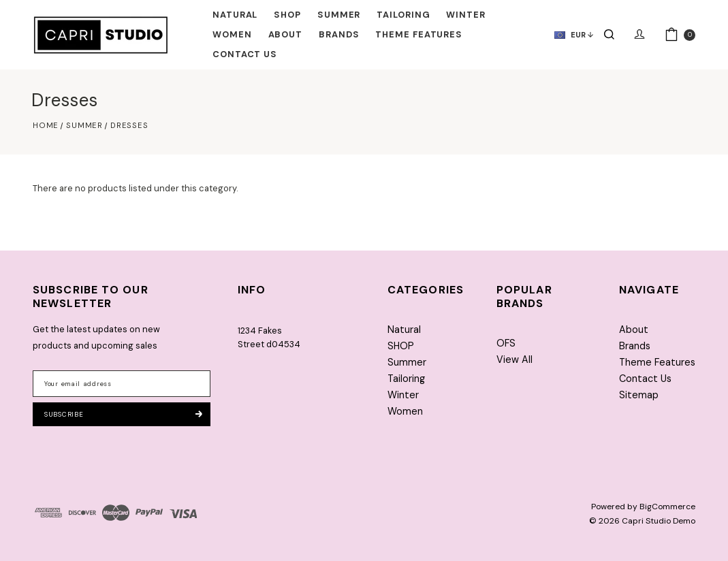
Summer (339, 15)
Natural (235, 15)
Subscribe (123, 414)
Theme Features (419, 34)
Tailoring (403, 15)
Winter (465, 15)
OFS (506, 343)
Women (232, 34)
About (286, 34)
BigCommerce (667, 507)
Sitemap (639, 395)
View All (515, 359)
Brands (339, 34)
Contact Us (245, 54)
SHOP (287, 15)
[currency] (568, 35)
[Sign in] (639, 35)
